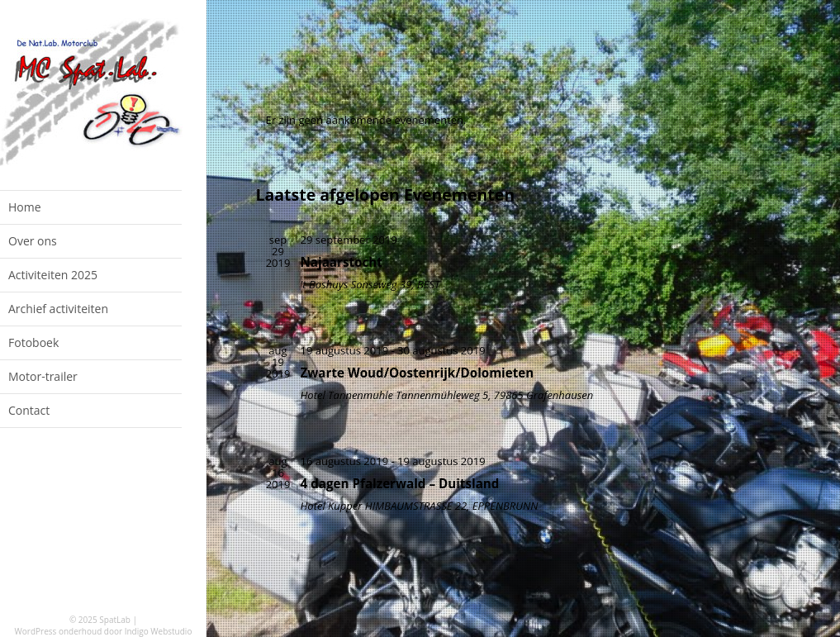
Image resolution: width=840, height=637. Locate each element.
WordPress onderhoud (59, 631)
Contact (29, 410)
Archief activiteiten (58, 309)
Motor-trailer (43, 376)
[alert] (425, 120)
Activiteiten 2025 (53, 275)
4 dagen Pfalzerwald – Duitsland (400, 483)
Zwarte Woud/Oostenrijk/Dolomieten (418, 373)
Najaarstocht (342, 262)
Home (25, 207)
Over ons (33, 241)
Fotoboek (33, 342)
